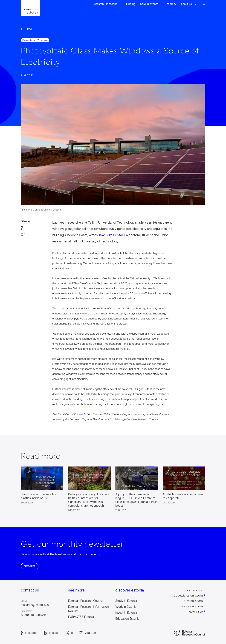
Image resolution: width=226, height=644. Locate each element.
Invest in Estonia (126, 613)
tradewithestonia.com (188, 596)
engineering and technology (35, 40)
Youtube (87, 633)
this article (80, 414)
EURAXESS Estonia (81, 617)
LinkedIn (52, 633)
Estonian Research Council (86, 601)
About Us (186, 4)
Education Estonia (127, 619)
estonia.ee (196, 612)
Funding (131, 4)
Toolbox (172, 4)
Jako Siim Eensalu (112, 235)
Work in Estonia (126, 607)
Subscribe (30, 566)
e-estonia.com (193, 601)
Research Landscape (105, 4)
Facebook (29, 633)
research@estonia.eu (35, 605)
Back (27, 29)
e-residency (195, 590)
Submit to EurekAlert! (35, 615)
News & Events (149, 4)
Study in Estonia (126, 601)
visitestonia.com (192, 606)
